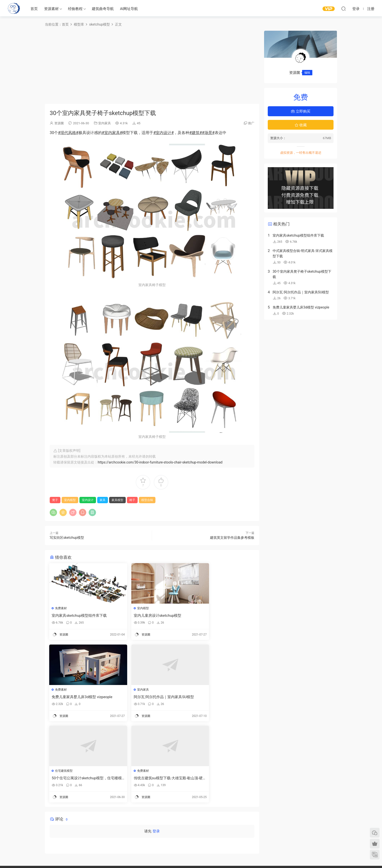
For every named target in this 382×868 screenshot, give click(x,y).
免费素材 (61, 608)
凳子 (55, 500)
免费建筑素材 (162, 823)
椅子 (132, 500)
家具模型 (117, 500)
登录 (156, 751)
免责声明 (299, 837)
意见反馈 (299, 816)
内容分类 (299, 830)
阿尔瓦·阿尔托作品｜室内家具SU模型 (81, 697)
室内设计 (88, 500)
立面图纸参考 (242, 824)
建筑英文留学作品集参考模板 (232, 538)
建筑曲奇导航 (103, 9)
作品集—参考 (162, 837)
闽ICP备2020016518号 (160, 856)
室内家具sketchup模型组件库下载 (80, 616)
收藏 (301, 125)
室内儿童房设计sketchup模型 (146, 616)
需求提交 (299, 809)
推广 (251, 123)
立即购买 (301, 111)
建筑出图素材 (162, 809)
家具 (103, 500)
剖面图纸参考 (242, 831)
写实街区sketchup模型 (67, 538)
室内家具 (105, 123)
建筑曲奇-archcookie (14, 9)
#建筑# (196, 133)
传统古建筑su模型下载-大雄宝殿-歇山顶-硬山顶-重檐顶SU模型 (220, 697)
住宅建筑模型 (134, 690)
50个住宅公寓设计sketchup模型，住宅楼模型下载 (152, 697)
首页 (34, 9)
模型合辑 (147, 500)
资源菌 (59, 123)
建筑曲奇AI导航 (38, 828)
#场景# (208, 133)
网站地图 (299, 823)
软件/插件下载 (37, 835)
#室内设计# (163, 133)
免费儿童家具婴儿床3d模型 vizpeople (221, 616)
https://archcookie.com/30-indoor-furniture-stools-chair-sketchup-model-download (160, 462)
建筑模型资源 (162, 816)
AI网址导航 (129, 9)
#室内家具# (112, 133)
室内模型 (70, 500)
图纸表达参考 (162, 830)
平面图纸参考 (242, 817)
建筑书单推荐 (37, 842)
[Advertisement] (152, 65)
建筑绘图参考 (242, 809)
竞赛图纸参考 (242, 838)
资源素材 (51, 9)
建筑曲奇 (139, 856)
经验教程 (75, 9)
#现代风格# (68, 133)
